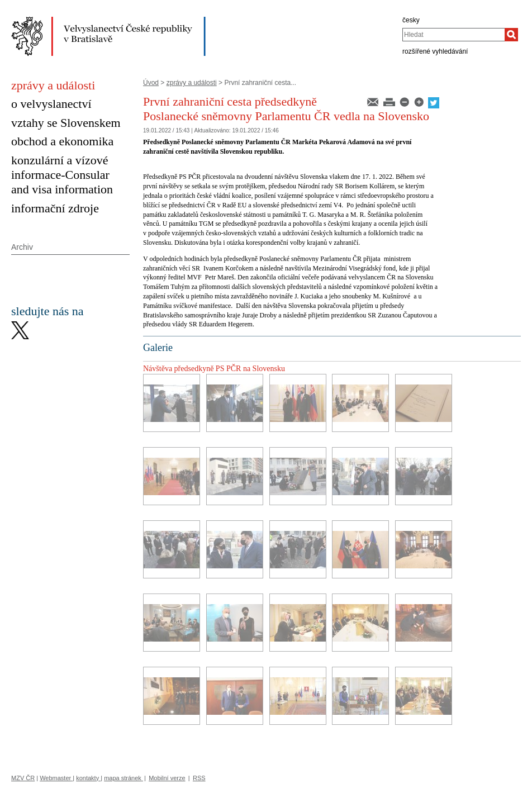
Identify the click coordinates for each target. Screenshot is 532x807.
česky (411, 20)
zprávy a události (192, 83)
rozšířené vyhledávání (435, 51)
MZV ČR (23, 778)
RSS (199, 778)
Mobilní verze (167, 778)
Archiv (22, 247)
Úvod (151, 83)
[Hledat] (511, 35)
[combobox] (453, 35)
